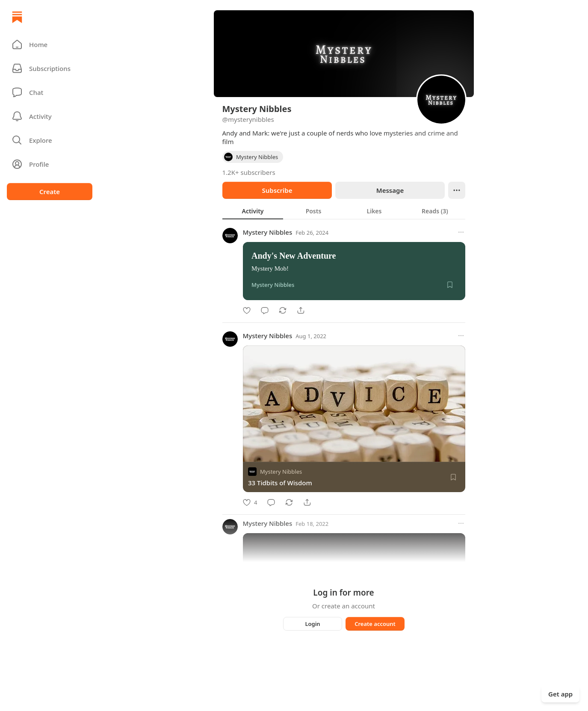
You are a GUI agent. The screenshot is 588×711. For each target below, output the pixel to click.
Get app (560, 694)
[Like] (247, 310)
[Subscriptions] (50, 68)
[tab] (253, 211)
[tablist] (344, 211)
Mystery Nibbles (268, 232)
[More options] (461, 232)
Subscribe (277, 190)
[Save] (450, 285)
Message (390, 190)
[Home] (17, 17)
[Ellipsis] (457, 190)
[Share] (301, 310)
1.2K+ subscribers (249, 172)
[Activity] (50, 116)
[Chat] (50, 92)
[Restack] (283, 310)
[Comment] (265, 310)
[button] (50, 44)
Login (312, 624)
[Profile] (50, 164)
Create (50, 192)
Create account (375, 624)
